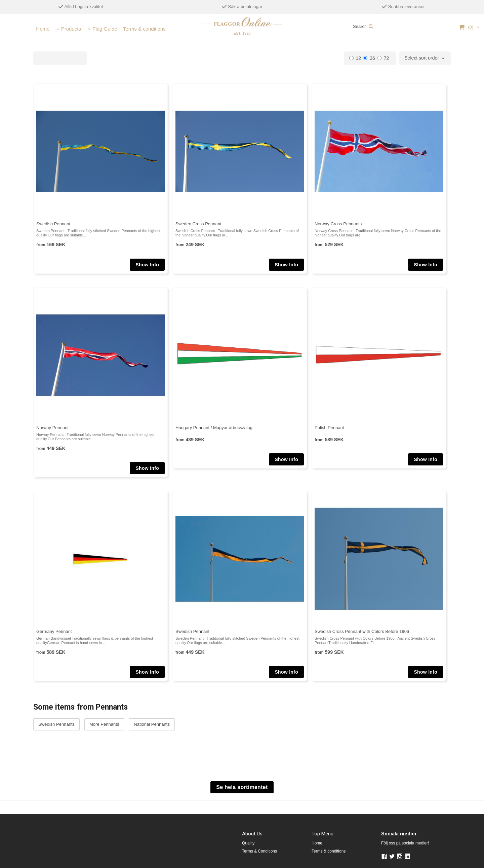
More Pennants (104, 724)
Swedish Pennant (53, 224)
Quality (248, 843)
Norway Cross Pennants (338, 224)
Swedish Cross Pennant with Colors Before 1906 (362, 631)
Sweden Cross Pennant (198, 224)
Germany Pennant (54, 631)
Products (71, 29)
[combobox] (425, 58)
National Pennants (152, 724)
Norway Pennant (52, 428)
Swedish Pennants (56, 724)
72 (383, 58)
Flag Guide (105, 29)
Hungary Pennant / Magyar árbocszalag (214, 428)
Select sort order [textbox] (422, 58)
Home (43, 29)
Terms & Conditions (259, 851)
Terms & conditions (144, 29)
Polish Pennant (329, 428)
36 (369, 58)
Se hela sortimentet (242, 787)
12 (355, 58)
